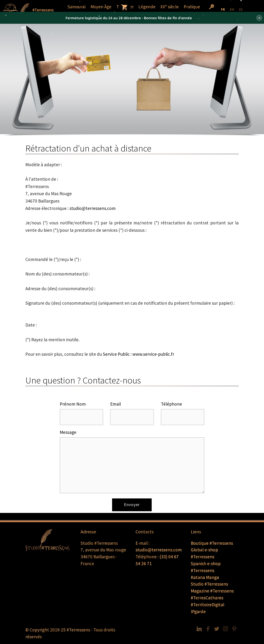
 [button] (125, 7)
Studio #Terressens (209, 584)
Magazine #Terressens (212, 591)
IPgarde (198, 611)
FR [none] (223, 9)
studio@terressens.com (93, 208)
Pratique (192, 7)
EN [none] (232, 9)
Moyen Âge (101, 7)
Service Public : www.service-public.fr (139, 354)
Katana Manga (205, 577)
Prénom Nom (73, 404)
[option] (232, 10)
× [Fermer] (259, 18)
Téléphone (171, 404)
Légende (147, 7)
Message (68, 432)
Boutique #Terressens (212, 543)
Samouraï (77, 7)
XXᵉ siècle (170, 7)
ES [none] (241, 9)
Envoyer (132, 505)
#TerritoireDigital (207, 605)
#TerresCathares (207, 598)
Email (116, 404)
